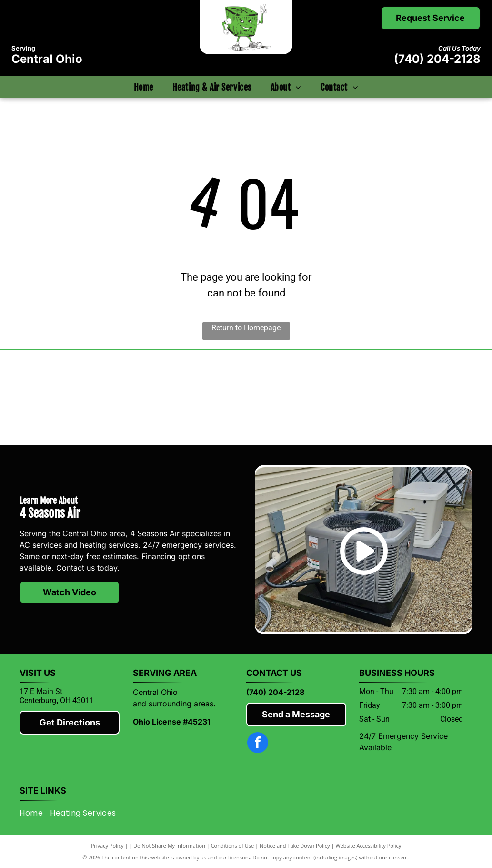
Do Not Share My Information (169, 845)
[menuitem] (144, 87)
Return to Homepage (246, 328)
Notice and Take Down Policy (295, 845)
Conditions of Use (233, 845)
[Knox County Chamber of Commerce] (416, 398)
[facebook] (258, 744)
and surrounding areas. (174, 704)
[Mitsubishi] (76, 398)
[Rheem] (303, 398)
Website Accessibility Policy (368, 845)
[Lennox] (190, 398)
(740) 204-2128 (437, 59)
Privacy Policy (107, 845)
